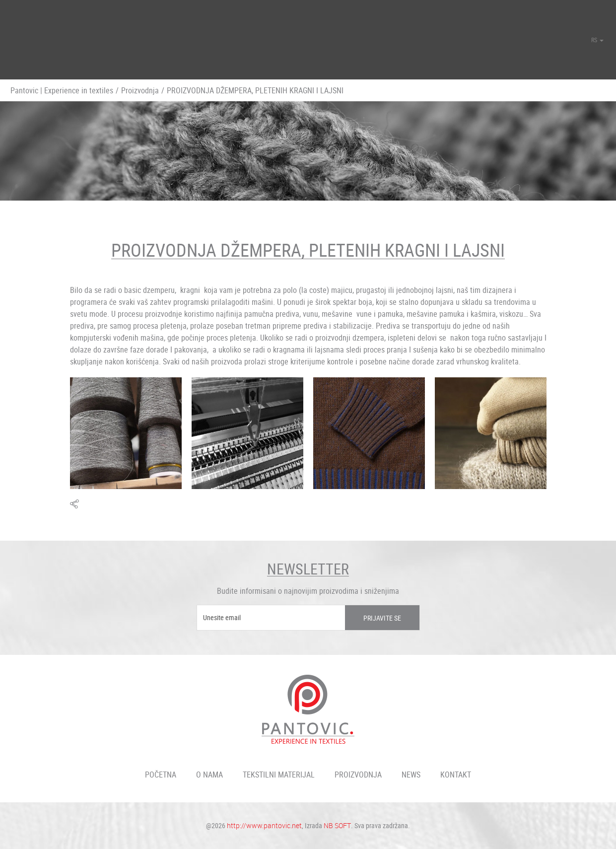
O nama (209, 775)
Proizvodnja (140, 90)
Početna (161, 775)
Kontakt (456, 775)
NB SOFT (337, 825)
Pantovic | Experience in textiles (62, 90)
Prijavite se (382, 618)
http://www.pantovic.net (264, 825)
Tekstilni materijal (279, 775)
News (411, 775)
